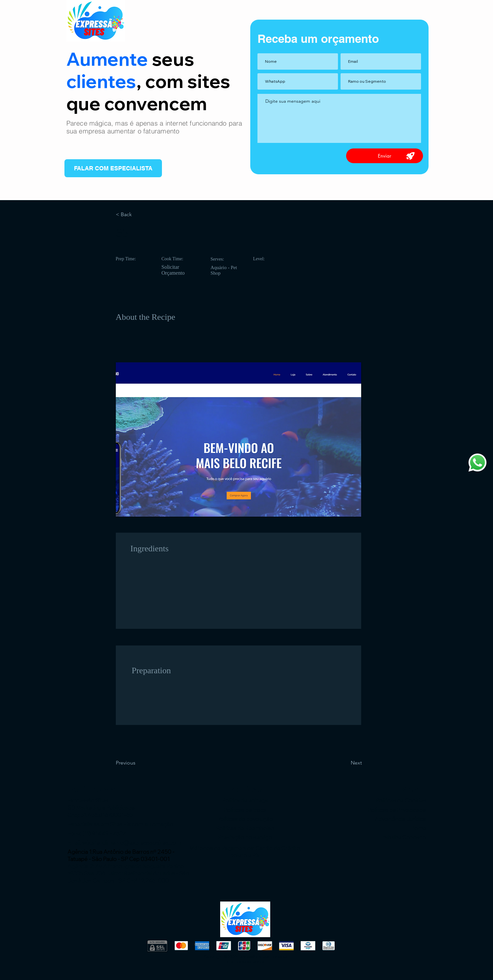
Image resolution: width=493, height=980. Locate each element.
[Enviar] (385, 156)
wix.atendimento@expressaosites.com (132, 842)
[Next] (345, 763)
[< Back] (137, 215)
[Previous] (137, 763)
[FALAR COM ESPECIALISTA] (113, 168)
